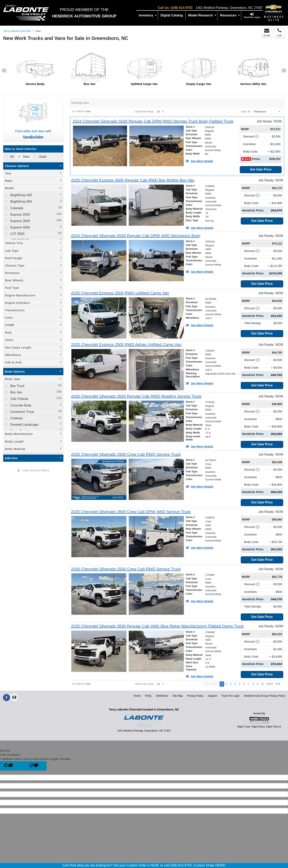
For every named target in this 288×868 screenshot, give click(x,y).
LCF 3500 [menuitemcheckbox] (17, 234)
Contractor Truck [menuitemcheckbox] (22, 412)
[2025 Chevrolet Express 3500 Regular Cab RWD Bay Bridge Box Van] (133, 180)
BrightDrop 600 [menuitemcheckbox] (21, 202)
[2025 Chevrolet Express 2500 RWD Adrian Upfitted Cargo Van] (126, 345)
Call (279, 32)
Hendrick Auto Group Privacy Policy (264, 696)
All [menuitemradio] (11, 157)
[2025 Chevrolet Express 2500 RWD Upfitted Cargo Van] (120, 293)
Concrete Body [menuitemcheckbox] (20, 405)
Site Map (178, 696)
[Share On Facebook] (6, 698)
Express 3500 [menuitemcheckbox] (20, 221)
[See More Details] (199, 161)
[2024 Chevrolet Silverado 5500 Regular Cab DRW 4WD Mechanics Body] (136, 236)
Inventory (148, 15)
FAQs (148, 696)
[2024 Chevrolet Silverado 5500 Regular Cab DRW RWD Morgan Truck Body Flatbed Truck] (153, 121)
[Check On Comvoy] (14, 698)
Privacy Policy (195, 696)
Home (137, 696)
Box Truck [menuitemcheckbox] (17, 386)
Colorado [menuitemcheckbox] (16, 208)
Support (212, 696)
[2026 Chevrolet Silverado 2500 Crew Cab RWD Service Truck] (126, 454)
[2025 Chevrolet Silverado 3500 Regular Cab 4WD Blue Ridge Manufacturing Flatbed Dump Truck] (157, 626)
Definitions (162, 696)
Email (267, 32)
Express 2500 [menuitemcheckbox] (20, 215)
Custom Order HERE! (209, 865)
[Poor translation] (34, 766)
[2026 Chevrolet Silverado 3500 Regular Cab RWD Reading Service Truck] (136, 396)
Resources (230, 15)
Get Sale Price (261, 169)
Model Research (202, 15)
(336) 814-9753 (181, 8)
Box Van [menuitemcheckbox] (16, 392)
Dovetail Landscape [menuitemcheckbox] (24, 425)
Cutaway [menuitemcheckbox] (16, 418)
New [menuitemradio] (26, 157)
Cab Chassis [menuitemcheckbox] (19, 399)
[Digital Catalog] (172, 15)
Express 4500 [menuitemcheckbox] (20, 227)
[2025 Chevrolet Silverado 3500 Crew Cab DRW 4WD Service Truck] (131, 512)
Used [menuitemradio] (42, 157)
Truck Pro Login (230, 696)
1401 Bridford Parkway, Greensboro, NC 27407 (229, 8)
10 (262, 684)
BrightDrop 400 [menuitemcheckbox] (21, 195)
